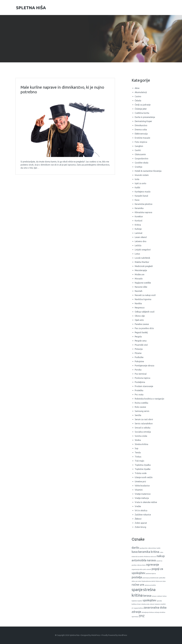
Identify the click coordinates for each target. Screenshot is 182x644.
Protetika (139, 390)
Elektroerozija (141, 134)
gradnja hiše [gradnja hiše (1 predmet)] (144, 548)
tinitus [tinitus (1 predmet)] (164, 596)
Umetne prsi (140, 481)
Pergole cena (141, 341)
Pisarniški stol (141, 345)
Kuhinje (138, 229)
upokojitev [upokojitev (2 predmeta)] (149, 600)
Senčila (138, 415)
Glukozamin (140, 154)
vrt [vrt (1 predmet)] (132, 608)
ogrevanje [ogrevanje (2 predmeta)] (153, 565)
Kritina (138, 225)
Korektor (139, 216)
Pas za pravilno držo (144, 328)
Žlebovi (138, 519)
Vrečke (138, 506)
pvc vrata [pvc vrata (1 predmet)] (138, 581)
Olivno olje (140, 316)
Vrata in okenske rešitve (146, 502)
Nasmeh (139, 291)
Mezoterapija (141, 270)
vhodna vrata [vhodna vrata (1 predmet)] (145, 604)
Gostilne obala (142, 163)
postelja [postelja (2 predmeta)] (137, 577)
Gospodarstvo (142, 159)
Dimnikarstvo (141, 125)
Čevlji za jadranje (143, 105)
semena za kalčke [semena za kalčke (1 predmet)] (150, 585)
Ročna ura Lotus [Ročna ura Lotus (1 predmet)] (161, 581)
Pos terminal (141, 374)
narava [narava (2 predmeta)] (151, 560)
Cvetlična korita (142, 113)
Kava (137, 200)
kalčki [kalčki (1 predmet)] (159, 548)
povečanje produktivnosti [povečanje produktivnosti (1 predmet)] (150, 578)
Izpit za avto (140, 183)
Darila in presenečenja (145, 117)
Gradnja (138, 167)
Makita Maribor (142, 262)
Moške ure (140, 274)
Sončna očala (141, 436)
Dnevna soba (141, 130)
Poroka (138, 370)
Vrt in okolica (141, 510)
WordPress (123, 635)
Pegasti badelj (141, 332)
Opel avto (139, 320)
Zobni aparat (141, 523)
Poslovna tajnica (142, 378)
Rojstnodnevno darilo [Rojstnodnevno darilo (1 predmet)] (148, 581)
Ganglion (139, 146)
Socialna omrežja (143, 432)
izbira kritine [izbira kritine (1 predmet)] (152, 548)
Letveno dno (141, 241)
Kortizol (138, 221)
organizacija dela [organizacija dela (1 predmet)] (137, 569)
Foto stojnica (141, 142)
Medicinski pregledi (144, 266)
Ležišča (138, 245)
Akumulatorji (141, 92)
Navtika (138, 303)
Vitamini (139, 490)
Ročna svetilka (141, 403)
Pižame (138, 353)
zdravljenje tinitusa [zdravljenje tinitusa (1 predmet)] (148, 612)
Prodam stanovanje (144, 386)
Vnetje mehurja (142, 498)
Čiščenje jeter (141, 109)
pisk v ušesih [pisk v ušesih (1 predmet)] (147, 569)
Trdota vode (141, 473)
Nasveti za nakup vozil (145, 295)
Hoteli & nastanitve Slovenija (148, 171)
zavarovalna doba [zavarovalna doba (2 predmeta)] (155, 608)
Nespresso (140, 308)
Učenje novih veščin (144, 477)
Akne (137, 88)
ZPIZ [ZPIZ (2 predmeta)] (142, 616)
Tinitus (138, 457)
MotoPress (96, 635)
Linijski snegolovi (143, 250)
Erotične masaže (142, 138)
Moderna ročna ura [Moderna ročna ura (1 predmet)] (150, 557)
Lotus (137, 254)
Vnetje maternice (143, 494)
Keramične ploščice (144, 204)
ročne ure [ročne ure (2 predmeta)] (138, 585)
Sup (136, 448)
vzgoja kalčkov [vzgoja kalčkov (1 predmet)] (138, 608)
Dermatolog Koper (143, 121)
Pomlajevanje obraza (144, 366)
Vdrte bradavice (142, 486)
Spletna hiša (74, 635)
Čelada (138, 101)
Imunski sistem (142, 175)
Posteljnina (140, 382)
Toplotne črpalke (143, 469)
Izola (137, 179)
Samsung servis (142, 411)
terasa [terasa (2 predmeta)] (147, 596)
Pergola (138, 337)
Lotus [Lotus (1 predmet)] (161, 552)
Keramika (139, 208)
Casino (138, 96)
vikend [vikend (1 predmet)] (152, 604)
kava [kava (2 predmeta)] (135, 552)
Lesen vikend (141, 237)
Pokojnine (139, 361)
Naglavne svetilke (143, 283)
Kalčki (137, 187)
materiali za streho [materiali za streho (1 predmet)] (138, 557)
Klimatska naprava (143, 212)
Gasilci (138, 150)
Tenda (138, 452)
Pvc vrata (139, 395)
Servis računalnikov (144, 424)
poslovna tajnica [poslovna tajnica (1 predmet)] (151, 573)
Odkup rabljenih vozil (145, 312)
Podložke (139, 357)
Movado (139, 279)
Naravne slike (141, 287)
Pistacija (139, 349)
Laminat (139, 233)
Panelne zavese (142, 324)
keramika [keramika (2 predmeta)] (144, 552)
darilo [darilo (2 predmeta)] (135, 548)
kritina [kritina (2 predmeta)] (155, 552)
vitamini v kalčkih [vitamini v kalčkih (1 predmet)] (160, 604)
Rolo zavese (140, 407)
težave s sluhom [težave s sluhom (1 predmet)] (157, 596)
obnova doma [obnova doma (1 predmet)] (141, 565)
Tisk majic (140, 461)
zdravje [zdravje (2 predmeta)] (136, 612)
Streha (138, 440)
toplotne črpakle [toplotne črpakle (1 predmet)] (137, 601)
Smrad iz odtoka (143, 428)
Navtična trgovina (143, 299)
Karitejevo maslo (143, 192)
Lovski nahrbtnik (142, 258)
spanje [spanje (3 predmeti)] (137, 590)
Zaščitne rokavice (143, 515)
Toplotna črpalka (143, 465)
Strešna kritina (141, 444)
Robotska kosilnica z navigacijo (149, 399)
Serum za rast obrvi (144, 419)
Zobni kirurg (140, 527)
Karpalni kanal (141, 196)
